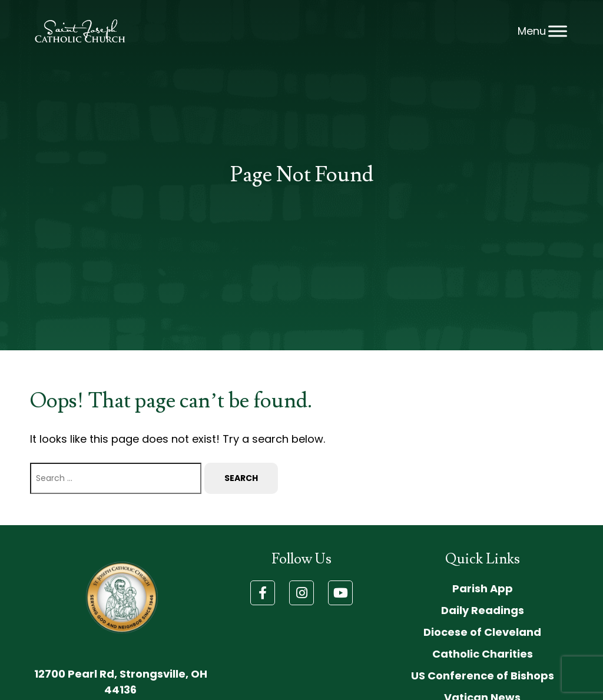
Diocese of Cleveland (482, 632)
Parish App (483, 588)
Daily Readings (483, 610)
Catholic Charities (483, 654)
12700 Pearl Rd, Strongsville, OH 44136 (121, 682)
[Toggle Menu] (558, 31)
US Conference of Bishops (483, 676)
